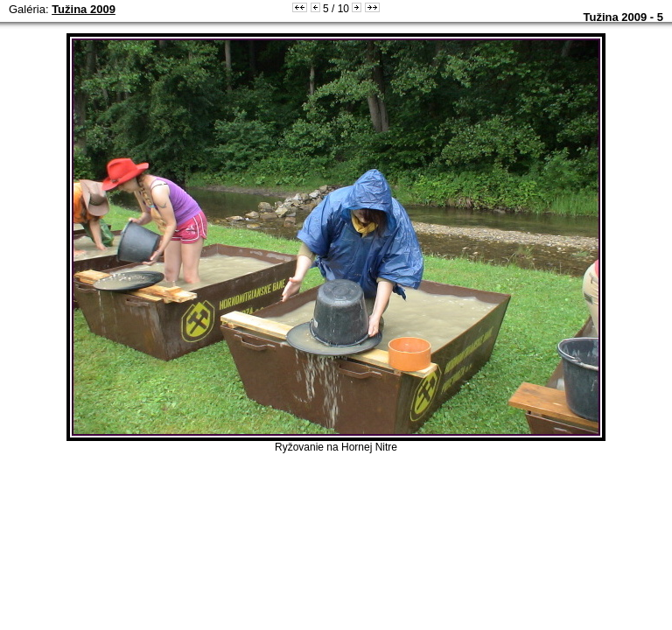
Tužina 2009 (84, 9)
